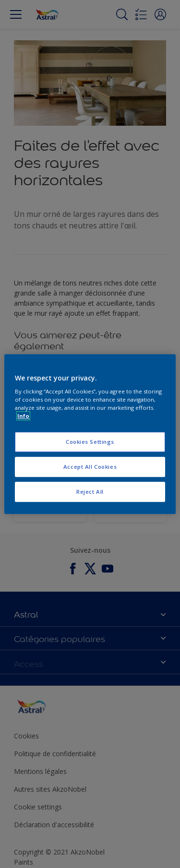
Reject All (90, 492)
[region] (90, 434)
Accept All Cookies (90, 467)
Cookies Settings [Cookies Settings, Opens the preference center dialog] (90, 442)
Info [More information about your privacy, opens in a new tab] (23, 416)
